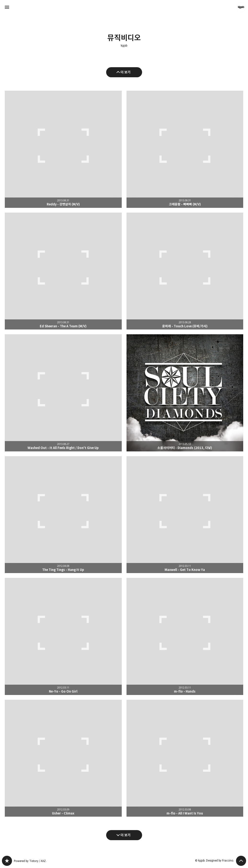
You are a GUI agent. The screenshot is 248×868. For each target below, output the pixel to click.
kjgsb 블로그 (7, 861)
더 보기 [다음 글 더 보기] (126, 835)
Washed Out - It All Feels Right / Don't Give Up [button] (63, 393)
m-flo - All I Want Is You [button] (185, 758)
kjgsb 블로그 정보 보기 (241, 7)
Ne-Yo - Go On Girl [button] (63, 636)
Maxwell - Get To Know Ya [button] (185, 515)
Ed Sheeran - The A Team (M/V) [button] (63, 271)
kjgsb (124, 46)
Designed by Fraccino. (220, 860)
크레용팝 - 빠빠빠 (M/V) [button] (185, 149)
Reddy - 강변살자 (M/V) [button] (63, 149)
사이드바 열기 (7, 7)
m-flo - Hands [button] (185, 636)
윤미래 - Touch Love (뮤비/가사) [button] (185, 271)
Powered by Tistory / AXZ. (30, 861)
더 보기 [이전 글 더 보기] (126, 72)
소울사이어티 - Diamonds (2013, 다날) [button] (185, 393)
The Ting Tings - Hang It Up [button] (63, 515)
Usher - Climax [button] (63, 758)
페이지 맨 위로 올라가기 (241, 861)
